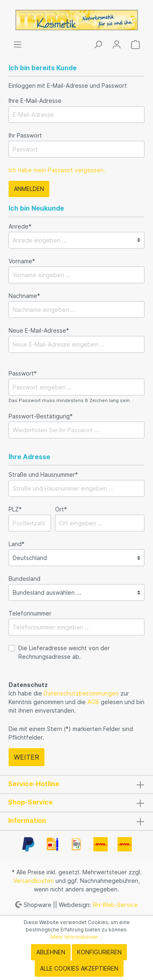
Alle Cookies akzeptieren (79, 968)
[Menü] (18, 44)
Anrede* (20, 226)
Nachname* (24, 296)
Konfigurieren (99, 952)
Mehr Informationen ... (77, 937)
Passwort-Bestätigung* (41, 416)
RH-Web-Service (115, 904)
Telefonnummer (30, 613)
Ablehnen (51, 952)
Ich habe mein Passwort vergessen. (57, 170)
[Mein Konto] (117, 44)
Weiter (27, 757)
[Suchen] (98, 44)
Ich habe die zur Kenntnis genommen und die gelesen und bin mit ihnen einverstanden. (76, 702)
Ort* (61, 509)
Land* (17, 544)
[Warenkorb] (135, 44)
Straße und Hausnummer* (43, 474)
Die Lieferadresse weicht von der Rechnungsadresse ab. (64, 652)
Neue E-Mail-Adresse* (39, 330)
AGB (93, 702)
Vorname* (22, 261)
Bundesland (24, 579)
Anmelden (29, 189)
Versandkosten (33, 881)
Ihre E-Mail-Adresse (35, 101)
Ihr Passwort (25, 135)
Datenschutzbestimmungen (81, 693)
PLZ (15, 509)
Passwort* (23, 373)
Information (27, 820)
